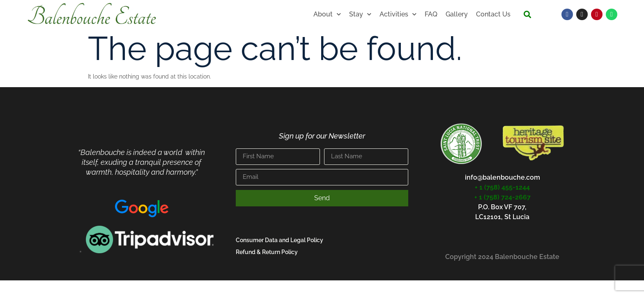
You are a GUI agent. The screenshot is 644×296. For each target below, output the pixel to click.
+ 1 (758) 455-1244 (502, 187)
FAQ (431, 14)
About (327, 14)
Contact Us (493, 14)
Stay (360, 14)
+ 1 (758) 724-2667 (503, 197)
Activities (398, 14)
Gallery (457, 14)
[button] (527, 15)
